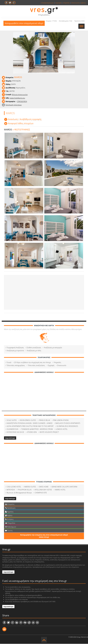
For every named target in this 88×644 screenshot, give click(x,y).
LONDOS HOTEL (62, 429)
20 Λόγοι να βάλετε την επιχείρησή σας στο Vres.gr (33, 363)
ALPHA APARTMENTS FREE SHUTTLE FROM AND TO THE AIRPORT (30, 426)
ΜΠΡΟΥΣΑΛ (11, 490)
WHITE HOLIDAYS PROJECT (49, 432)
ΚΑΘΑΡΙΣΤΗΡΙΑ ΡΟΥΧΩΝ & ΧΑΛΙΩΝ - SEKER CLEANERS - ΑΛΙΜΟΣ (30, 423)
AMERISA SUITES (30, 487)
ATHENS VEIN (32, 432)
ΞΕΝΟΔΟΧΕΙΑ (22, 102)
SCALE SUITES (12, 420)
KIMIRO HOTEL (60, 490)
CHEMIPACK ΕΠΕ (41, 493)
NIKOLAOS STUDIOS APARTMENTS (68, 423)
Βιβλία (9, 516)
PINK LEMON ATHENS (61, 420)
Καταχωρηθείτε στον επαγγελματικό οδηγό (25, 26)
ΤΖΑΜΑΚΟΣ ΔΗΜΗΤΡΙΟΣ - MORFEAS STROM (37, 429)
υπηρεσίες (66, 3)
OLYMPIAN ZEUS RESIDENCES (67, 426)
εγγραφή (58, 3)
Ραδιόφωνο (11, 527)
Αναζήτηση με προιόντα (15, 351)
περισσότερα (10, 438)
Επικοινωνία (62, 366)
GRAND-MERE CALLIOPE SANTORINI (64, 487)
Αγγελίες (9, 512)
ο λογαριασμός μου (47, 3)
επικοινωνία (75, 3)
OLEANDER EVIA (12, 429)
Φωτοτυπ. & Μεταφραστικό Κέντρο (19, 493)
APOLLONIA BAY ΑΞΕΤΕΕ (43, 490)
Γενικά (9, 363)
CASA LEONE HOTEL (14, 487)
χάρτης (83, 3)
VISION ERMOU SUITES (28, 420)
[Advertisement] (44, 293)
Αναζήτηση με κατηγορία (53, 348)
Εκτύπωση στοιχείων (14, 105)
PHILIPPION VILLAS (25, 490)
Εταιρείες (10, 504)
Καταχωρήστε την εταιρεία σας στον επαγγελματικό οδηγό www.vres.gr (44, 536)
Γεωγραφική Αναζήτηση (15, 348)
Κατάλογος (10, 508)
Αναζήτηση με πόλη (34, 351)
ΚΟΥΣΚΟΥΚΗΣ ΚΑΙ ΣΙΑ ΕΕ (15, 432)
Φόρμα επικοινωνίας (20, 95)
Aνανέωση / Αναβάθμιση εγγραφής (25, 119)
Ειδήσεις (9, 519)
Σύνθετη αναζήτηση (34, 348)
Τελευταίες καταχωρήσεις (16, 366)
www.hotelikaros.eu (17, 98)
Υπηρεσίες (57, 363)
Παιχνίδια (10, 523)
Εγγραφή (51, 366)
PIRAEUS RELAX (45, 420)
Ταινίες (9, 531)
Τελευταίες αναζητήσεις (36, 366)
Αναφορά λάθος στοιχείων (21, 124)
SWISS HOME (44, 487)
